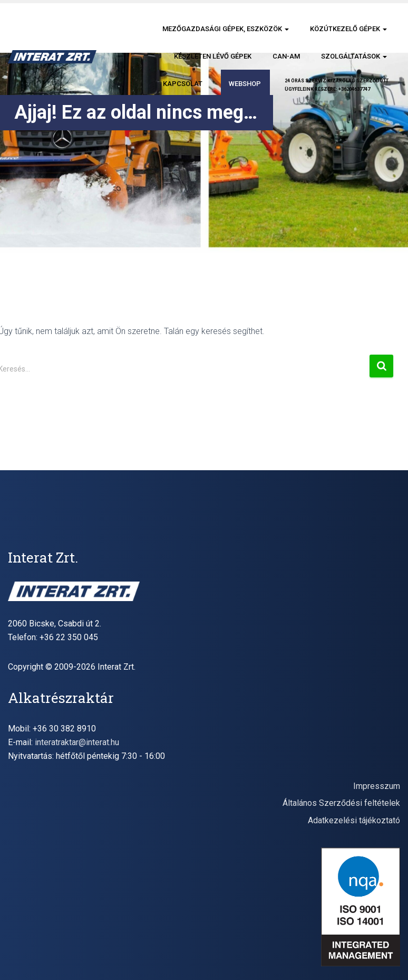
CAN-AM (286, 56)
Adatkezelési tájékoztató (354, 820)
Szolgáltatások (354, 56)
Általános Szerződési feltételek (341, 803)
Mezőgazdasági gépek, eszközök (226, 29)
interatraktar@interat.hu (77, 742)
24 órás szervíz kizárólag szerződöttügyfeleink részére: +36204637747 (337, 85)
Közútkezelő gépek (348, 29)
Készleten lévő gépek (213, 56)
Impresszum (377, 786)
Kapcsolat (183, 84)
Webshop (245, 84)
